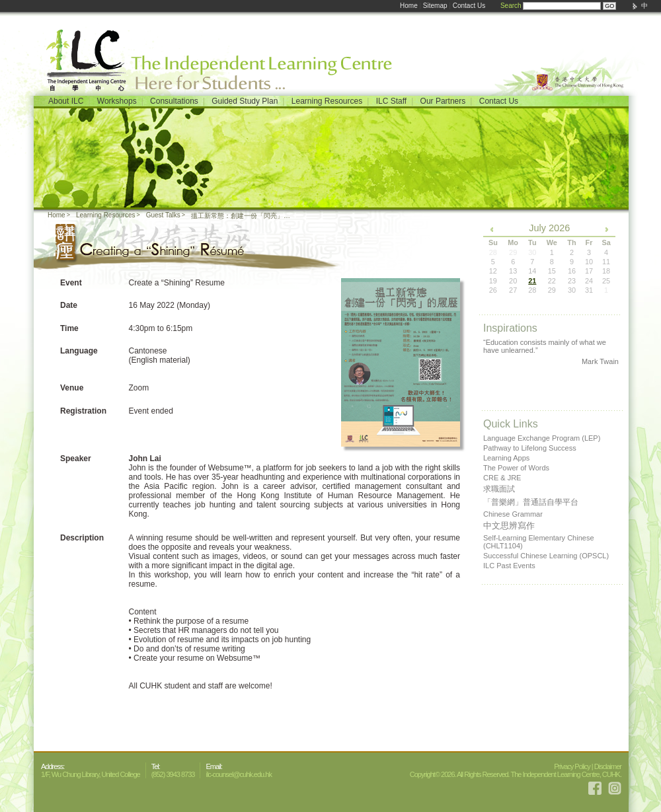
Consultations (174, 101)
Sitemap (435, 6)
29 (552, 290)
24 (589, 281)
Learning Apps (506, 458)
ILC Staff (391, 101)
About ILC (66, 101)
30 (572, 290)
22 (552, 281)
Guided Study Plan (245, 101)
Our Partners (443, 101)
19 (493, 281)
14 (532, 271)
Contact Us (469, 6)
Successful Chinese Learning (546, 556)
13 (513, 271)
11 (606, 262)
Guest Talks (163, 215)
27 (513, 290)
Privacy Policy (572, 766)
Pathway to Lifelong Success (530, 448)
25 (606, 281)
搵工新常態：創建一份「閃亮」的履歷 (241, 216)
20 (513, 281)
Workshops (117, 101)
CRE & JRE (502, 478)
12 (493, 271)
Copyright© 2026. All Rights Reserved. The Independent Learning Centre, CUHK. (516, 774)
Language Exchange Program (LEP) (542, 438)
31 (589, 290)
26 (493, 290)
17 (589, 271)
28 (532, 290)
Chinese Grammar (513, 514)
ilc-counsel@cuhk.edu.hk (238, 774)
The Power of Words (516, 468)
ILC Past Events (509, 566)
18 (606, 271)
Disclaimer (608, 766)
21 (532, 281)
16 (572, 271)
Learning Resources (327, 101)
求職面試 (499, 489)
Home (409, 6)
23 (572, 281)
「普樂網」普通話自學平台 (531, 502)
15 (552, 271)
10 (589, 262)
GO (609, 6)
